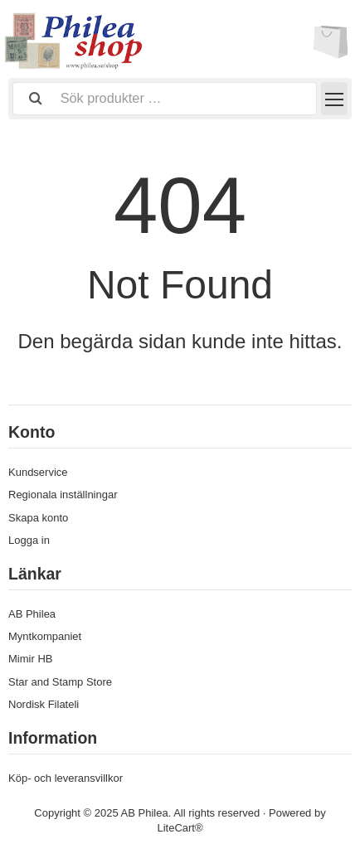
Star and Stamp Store (60, 682)
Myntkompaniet (45, 636)
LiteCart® (180, 828)
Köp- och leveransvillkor (66, 778)
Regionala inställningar (63, 495)
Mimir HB (30, 659)
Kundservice (38, 472)
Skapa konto (38, 518)
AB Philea (32, 614)
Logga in (29, 540)
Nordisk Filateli (44, 704)
